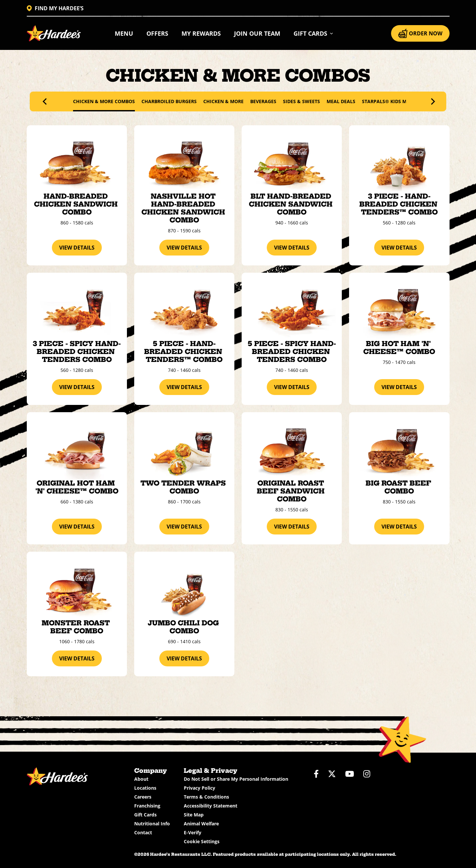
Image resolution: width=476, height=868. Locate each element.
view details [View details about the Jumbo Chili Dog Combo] (184, 658)
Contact (143, 832)
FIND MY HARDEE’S (55, 8)
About (141, 779)
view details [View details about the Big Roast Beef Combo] (399, 527)
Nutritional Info (152, 824)
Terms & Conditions (206, 797)
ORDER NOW (420, 33)
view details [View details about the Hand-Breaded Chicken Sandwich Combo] (77, 248)
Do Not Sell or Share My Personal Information (236, 779)
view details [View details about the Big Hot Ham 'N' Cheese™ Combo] (399, 387)
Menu (124, 33)
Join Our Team (257, 33)
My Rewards (201, 33)
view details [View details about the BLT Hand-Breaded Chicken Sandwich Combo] (292, 248)
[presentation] (46, 102)
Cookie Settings (202, 841)
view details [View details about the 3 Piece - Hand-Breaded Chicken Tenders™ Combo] (399, 248)
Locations (145, 788)
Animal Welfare (201, 824)
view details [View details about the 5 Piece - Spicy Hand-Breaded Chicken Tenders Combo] (292, 387)
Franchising (147, 806)
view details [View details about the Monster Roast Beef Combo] (77, 658)
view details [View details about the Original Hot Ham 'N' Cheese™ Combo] (77, 527)
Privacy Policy (199, 788)
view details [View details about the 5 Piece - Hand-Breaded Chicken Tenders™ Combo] (184, 387)
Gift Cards (145, 815)
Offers (157, 33)
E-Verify (193, 832)
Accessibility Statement (211, 806)
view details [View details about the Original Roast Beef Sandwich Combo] (292, 527)
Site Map (194, 815)
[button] (314, 33)
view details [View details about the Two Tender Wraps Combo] (184, 527)
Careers (143, 797)
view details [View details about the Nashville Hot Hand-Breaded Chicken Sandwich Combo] (184, 248)
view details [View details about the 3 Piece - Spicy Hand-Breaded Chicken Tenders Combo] (77, 387)
